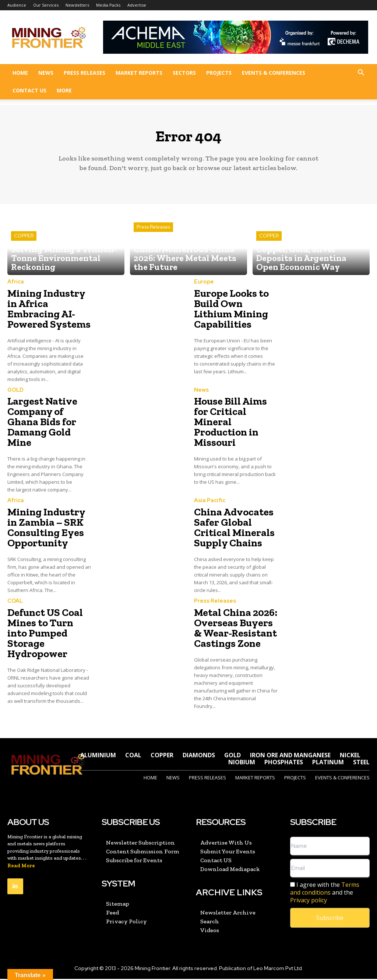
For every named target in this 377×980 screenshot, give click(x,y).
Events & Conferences (274, 73)
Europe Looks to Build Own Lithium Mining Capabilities (231, 312)
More (64, 90)
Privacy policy (309, 902)
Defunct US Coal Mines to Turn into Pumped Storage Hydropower (45, 635)
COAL (15, 603)
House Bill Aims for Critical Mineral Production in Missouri (230, 425)
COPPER (24, 253)
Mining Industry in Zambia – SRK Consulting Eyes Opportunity (46, 530)
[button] (361, 73)
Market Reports (139, 73)
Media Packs (108, 5)
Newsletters (77, 5)
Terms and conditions (325, 890)
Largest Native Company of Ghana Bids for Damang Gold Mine (42, 425)
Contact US (29, 90)
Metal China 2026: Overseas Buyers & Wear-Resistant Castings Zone (236, 630)
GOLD (15, 393)
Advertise (137, 5)
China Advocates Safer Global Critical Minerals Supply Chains (234, 530)
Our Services (46, 5)
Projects (219, 73)
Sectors (184, 73)
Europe (203, 285)
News (46, 73)
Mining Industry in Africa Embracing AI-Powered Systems (49, 312)
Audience (17, 5)
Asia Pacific (209, 503)
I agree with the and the (325, 894)
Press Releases (84, 73)
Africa (15, 285)
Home (20, 73)
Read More (21, 867)
